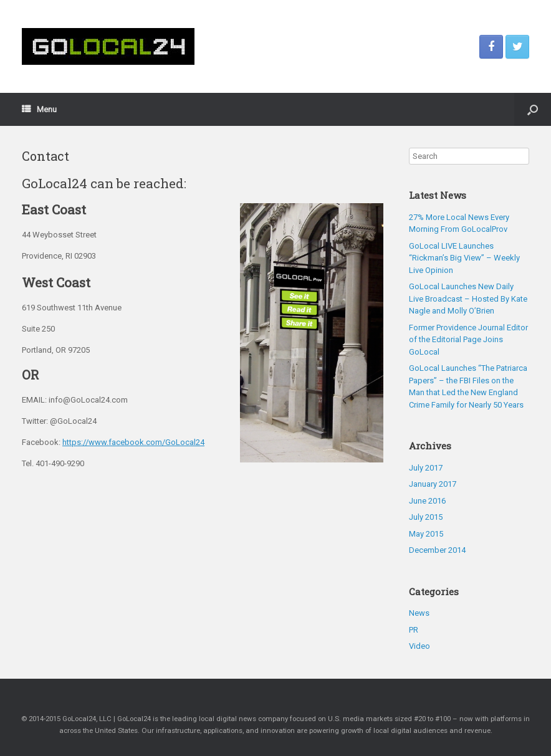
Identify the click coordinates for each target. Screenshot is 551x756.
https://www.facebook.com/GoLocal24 (133, 442)
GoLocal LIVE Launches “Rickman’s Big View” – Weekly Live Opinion (464, 258)
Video (419, 646)
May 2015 (426, 534)
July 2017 (426, 468)
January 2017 (433, 484)
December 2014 (437, 550)
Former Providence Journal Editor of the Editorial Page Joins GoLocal (468, 340)
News (419, 613)
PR (414, 630)
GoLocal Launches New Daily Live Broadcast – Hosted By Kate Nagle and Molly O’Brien (468, 299)
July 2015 (426, 517)
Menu (39, 109)
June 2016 (427, 501)
